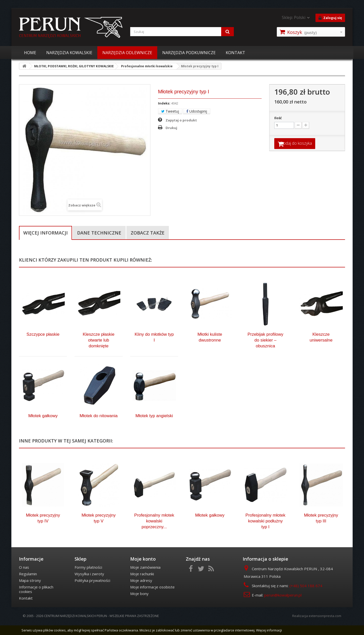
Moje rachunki (142, 584)
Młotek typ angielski (154, 426)
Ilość (278, 118)
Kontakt (26, 609)
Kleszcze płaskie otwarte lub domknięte (99, 351)
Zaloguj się (330, 18)
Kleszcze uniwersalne (321, 348)
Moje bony (139, 604)
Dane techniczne (99, 233)
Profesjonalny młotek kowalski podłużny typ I (265, 532)
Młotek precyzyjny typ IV (43, 529)
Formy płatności (88, 578)
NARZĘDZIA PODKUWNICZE (189, 53)
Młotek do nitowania (99, 426)
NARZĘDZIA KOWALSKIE (69, 53)
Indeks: (164, 103)
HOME (30, 53)
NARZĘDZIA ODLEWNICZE (127, 53)
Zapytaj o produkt (181, 120)
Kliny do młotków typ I (154, 348)
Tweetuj (170, 111)
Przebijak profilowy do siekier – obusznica (265, 351)
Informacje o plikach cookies (36, 600)
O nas (24, 578)
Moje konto (143, 569)
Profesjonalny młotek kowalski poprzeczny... (154, 532)
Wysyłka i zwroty (89, 584)
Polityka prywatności (92, 591)
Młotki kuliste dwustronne (210, 348)
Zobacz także (148, 233)
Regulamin (28, 584)
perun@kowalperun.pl (283, 606)
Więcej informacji (45, 233)
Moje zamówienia (145, 578)
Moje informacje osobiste (152, 598)
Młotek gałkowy (43, 426)
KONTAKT (235, 53)
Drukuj (171, 128)
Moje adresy (141, 591)
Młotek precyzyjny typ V (98, 529)
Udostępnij (197, 111)
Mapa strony (30, 591)
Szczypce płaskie (43, 345)
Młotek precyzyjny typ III (321, 529)
